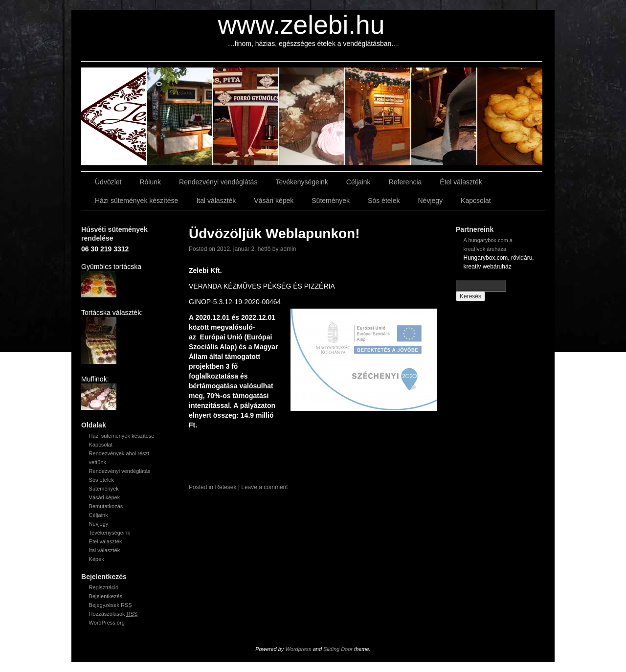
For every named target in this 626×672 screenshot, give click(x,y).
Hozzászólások (113, 614)
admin (288, 249)
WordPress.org (107, 623)
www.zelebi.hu (302, 25)
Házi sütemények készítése (136, 201)
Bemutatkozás (106, 506)
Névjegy (430, 201)
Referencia (405, 182)
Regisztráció (104, 587)
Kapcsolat (476, 201)
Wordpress (298, 649)
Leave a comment (264, 487)
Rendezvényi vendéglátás (218, 182)
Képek (97, 559)
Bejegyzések (111, 605)
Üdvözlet (108, 182)
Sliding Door (338, 649)
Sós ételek (384, 201)
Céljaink (358, 182)
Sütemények (331, 201)
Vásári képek (274, 201)
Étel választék (461, 182)
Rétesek (225, 487)
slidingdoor (114, 116)
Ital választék (216, 201)
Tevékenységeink (302, 182)
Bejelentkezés (106, 596)
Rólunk (150, 182)
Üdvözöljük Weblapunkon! (274, 234)
